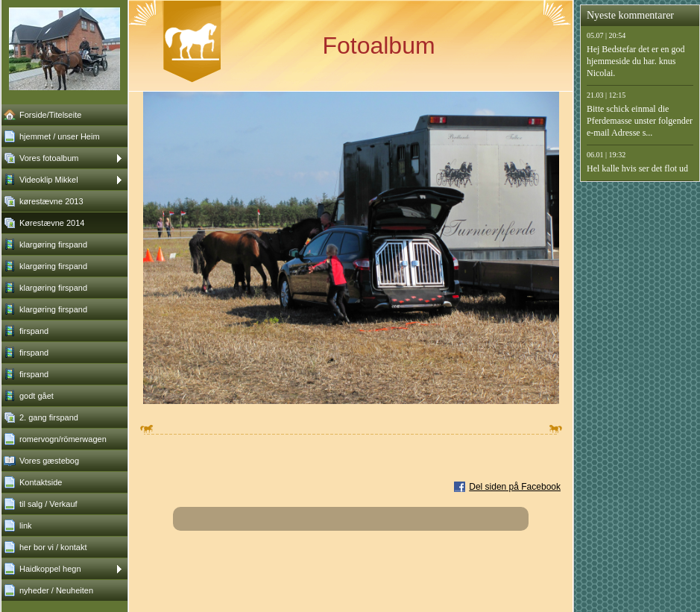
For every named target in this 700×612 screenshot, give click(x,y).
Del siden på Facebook (515, 487)
